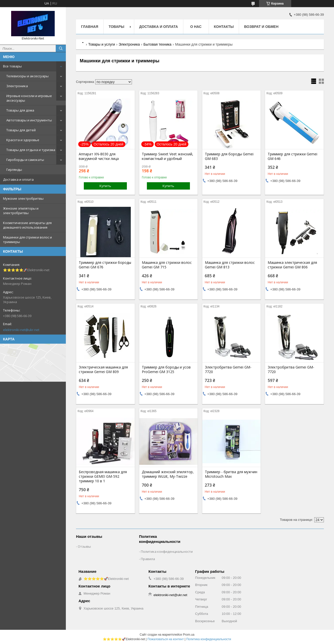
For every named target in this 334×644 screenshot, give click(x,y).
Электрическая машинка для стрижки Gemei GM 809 (103, 370)
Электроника (17, 86)
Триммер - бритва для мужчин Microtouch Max (231, 474)
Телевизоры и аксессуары (27, 76)
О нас (196, 27)
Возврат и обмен (261, 27)
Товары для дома (20, 110)
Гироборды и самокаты (25, 160)
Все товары (12, 66)
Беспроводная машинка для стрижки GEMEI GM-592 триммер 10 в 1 (103, 476)
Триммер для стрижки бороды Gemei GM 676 (105, 265)
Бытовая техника (158, 44)
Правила (148, 559)
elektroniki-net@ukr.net (21, 330)
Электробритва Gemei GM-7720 (228, 370)
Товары (116, 27)
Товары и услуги (102, 44)
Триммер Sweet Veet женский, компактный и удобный (168, 156)
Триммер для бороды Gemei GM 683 (229, 156)
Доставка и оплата (18, 179)
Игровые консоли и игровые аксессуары (29, 98)
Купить (105, 186)
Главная (90, 27)
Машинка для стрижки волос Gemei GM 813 (230, 265)
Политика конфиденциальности (167, 551)
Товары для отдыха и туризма (31, 150)
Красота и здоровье (23, 140)
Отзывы (84, 546)
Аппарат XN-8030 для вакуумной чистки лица (99, 156)
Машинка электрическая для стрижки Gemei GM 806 (292, 265)
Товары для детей (21, 130)
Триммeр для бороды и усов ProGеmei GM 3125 (166, 370)
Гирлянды (14, 170)
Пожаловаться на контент (165, 639)
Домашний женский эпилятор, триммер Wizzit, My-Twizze (168, 474)
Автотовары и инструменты (29, 120)
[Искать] (61, 48)
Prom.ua (189, 635)
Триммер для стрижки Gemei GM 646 (292, 156)
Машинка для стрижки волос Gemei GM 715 (167, 265)
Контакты (224, 27)
